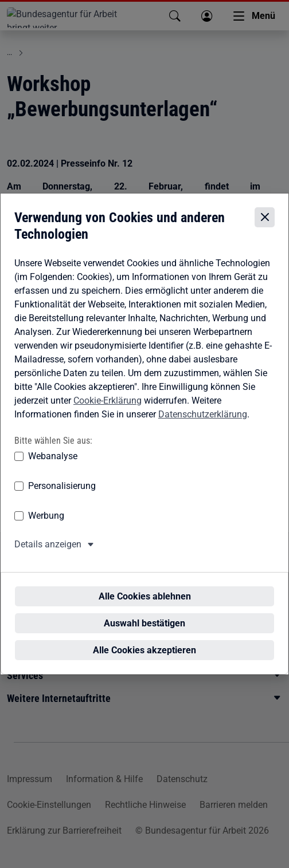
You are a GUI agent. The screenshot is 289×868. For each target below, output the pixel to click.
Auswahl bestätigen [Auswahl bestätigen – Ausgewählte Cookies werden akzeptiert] (148, 613)
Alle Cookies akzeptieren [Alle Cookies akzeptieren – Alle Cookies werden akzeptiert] (148, 640)
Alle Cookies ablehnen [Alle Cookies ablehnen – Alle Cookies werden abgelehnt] (148, 586)
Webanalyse (53, 467)
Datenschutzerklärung (203, 425)
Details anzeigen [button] (48, 555)
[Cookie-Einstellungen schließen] (265, 228)
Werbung (46, 526)
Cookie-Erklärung (108, 411)
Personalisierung (62, 497)
